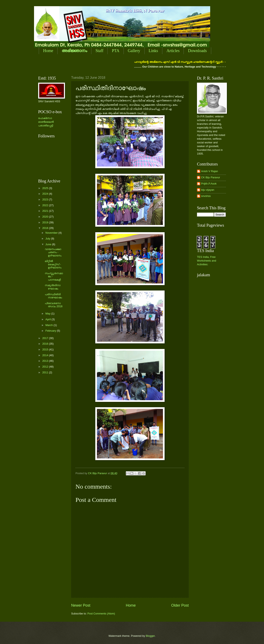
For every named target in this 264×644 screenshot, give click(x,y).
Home (48, 51)
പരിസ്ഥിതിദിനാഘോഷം (53, 296)
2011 (46, 372)
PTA (115, 51)
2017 (46, 338)
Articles (173, 51)
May (48, 314)
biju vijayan (208, 190)
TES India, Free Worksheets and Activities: (207, 261)
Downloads (197, 51)
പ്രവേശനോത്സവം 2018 (54, 305)
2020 (46, 217)
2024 (46, 194)
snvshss (206, 196)
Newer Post (81, 605)
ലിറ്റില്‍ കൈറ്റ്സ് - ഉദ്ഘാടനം (53, 264)
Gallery (134, 51)
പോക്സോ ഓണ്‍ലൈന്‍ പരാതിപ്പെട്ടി (46, 122)
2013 (46, 361)
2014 (46, 355)
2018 (46, 228)
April (48, 319)
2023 (46, 199)
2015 (46, 349)
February (51, 331)
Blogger (150, 636)
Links (153, 51)
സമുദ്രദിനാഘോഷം (53, 287)
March (49, 325)
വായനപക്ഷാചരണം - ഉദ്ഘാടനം (53, 252)
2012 (46, 367)
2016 (46, 344)
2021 (46, 211)
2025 (46, 188)
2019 (46, 222)
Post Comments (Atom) (101, 614)
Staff (100, 51)
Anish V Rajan (210, 171)
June (49, 244)
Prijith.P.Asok (209, 184)
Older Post (180, 605)
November (52, 233)
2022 (46, 205)
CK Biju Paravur (211, 177)
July (48, 239)
